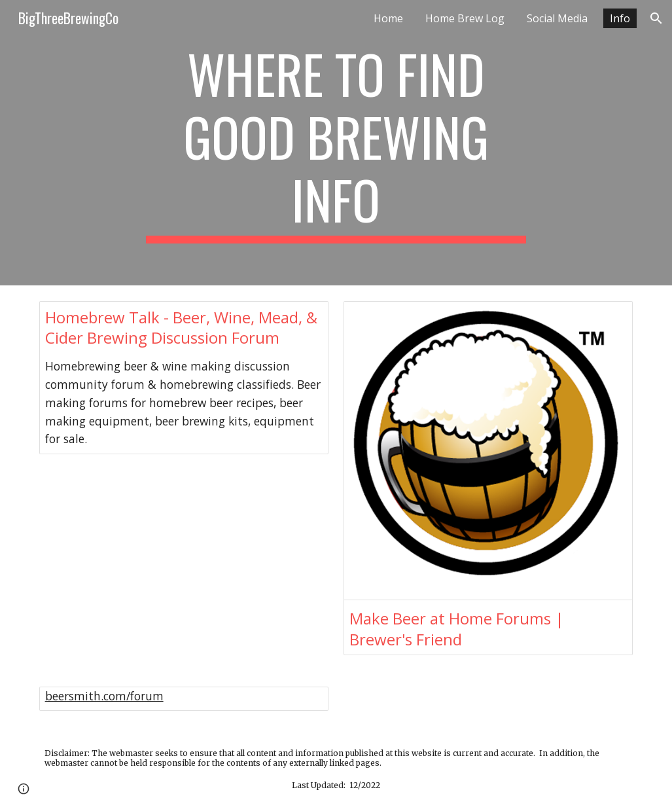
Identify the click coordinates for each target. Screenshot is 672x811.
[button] (656, 18)
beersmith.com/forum (104, 696)
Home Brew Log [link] (465, 18)
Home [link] (388, 18)
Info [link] (620, 18)
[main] (336, 143)
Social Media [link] (557, 18)
